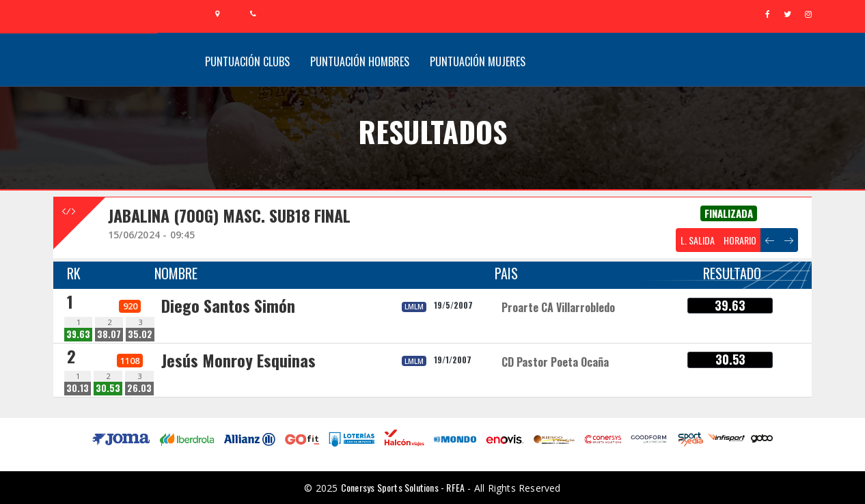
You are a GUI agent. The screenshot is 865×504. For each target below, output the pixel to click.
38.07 (109, 334)
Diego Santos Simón (228, 305)
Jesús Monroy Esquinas (238, 360)
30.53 (108, 388)
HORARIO (740, 240)
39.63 (78, 334)
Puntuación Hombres (360, 61)
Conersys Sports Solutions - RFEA (403, 487)
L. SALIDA (698, 240)
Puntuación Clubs (247, 61)
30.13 (78, 388)
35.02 (140, 334)
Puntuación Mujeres (478, 61)
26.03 (139, 388)
